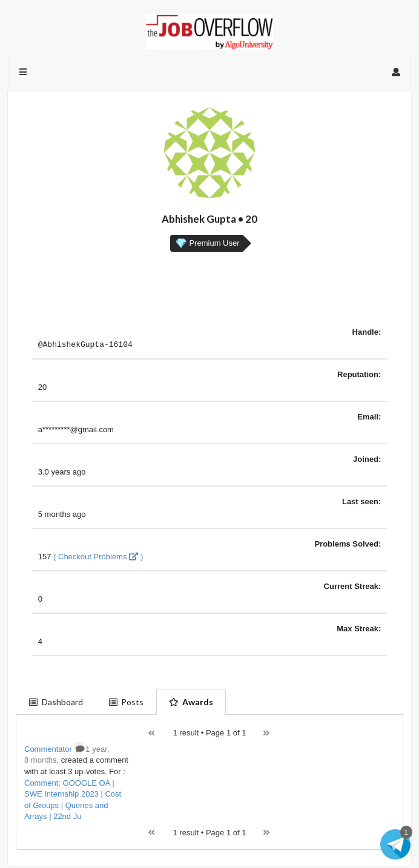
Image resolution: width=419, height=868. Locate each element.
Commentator (54, 751)
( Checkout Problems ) (98, 558)
